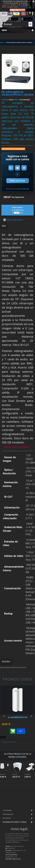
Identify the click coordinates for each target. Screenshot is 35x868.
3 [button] (6, 744)
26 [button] (18, 747)
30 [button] (25, 747)
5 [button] (10, 744)
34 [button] (32, 747)
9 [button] (18, 744)
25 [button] (16, 747)
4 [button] (8, 744)
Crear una (25, 189)
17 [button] (32, 744)
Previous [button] (4, 716)
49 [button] (31, 749)
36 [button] (6, 749)
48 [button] (29, 749)
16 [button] (31, 744)
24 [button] (14, 747)
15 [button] (29, 744)
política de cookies (24, 7)
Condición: (5, 100)
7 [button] (14, 744)
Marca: (17, 100)
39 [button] (12, 749)
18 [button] (3, 747)
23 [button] (12, 747)
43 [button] (19, 749)
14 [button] (27, 744)
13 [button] (25, 744)
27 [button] (19, 747)
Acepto (12, 10)
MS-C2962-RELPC (27, 774)
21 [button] (8, 747)
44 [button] (21, 749)
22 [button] (10, 747)
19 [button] (4, 747)
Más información (20, 10)
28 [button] (21, 747)
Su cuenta (15, 19)
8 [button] (16, 744)
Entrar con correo (18, 181)
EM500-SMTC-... (3, 774)
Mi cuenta (7, 818)
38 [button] (10, 749)
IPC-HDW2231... (15, 774)
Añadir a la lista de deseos (15, 220)
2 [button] (4, 744)
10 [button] (19, 744)
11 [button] (21, 744)
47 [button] (27, 749)
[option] (17, 715)
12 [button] (23, 744)
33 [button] (31, 747)
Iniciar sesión (28, 19)
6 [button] (12, 744)
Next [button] (31, 716)
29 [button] (23, 747)
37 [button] (8, 749)
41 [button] (16, 749)
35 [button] (4, 749)
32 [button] (29, 747)
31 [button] (27, 747)
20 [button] (6, 747)
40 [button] (14, 749)
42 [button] (18, 749)
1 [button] (3, 744)
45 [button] (23, 749)
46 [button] (25, 749)
